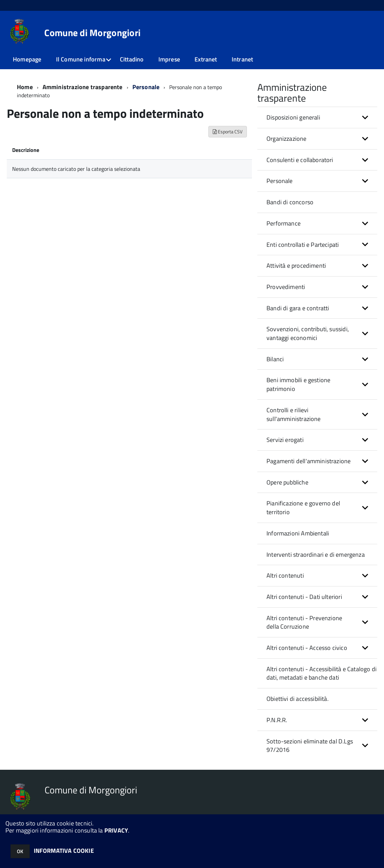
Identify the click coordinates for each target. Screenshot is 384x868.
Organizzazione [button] (287, 139)
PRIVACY (116, 830)
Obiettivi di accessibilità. (298, 699)
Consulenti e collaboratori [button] (300, 160)
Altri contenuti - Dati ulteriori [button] (304, 597)
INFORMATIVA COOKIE (64, 851)
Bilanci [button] (275, 359)
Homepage (27, 59)
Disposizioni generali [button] (293, 117)
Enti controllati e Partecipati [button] (303, 245)
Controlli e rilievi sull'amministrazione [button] (294, 414)
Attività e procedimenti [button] (296, 266)
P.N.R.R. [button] (277, 720)
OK (20, 851)
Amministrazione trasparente (83, 87)
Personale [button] (280, 181)
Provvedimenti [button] (286, 287)
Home (25, 87)
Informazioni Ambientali (298, 533)
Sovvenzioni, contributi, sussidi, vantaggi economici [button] (308, 333)
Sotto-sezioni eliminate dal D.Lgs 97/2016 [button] (310, 746)
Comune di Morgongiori (92, 33)
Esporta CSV (228, 131)
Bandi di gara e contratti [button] (298, 308)
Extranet (206, 59)
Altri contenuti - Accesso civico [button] (307, 648)
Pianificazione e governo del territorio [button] (303, 508)
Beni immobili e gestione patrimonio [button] (298, 384)
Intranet (242, 59)
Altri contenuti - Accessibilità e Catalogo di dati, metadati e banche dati (322, 673)
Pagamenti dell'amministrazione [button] (309, 461)
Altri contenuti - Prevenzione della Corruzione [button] (304, 622)
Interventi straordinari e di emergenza (316, 555)
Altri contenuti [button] (285, 575)
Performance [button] (284, 223)
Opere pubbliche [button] (287, 482)
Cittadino (132, 59)
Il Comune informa (81, 59)
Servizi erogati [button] (285, 440)
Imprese (169, 59)
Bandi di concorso (290, 202)
